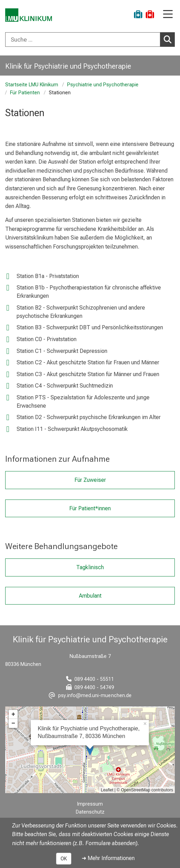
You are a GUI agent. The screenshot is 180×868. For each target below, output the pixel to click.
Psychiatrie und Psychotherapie (103, 85)
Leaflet (107, 790)
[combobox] (90, 40)
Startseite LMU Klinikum (32, 85)
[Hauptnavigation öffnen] (168, 15)
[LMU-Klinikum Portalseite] (29, 15)
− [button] (13, 723)
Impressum (90, 804)
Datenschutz (90, 812)
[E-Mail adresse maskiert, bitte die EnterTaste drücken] (90, 696)
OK (64, 859)
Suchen (169, 39)
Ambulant (90, 595)
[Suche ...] (83, 40)
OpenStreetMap (136, 790)
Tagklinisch (90, 567)
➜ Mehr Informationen (108, 858)
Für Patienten (25, 93)
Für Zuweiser (90, 480)
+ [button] (13, 714)
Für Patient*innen (90, 508)
